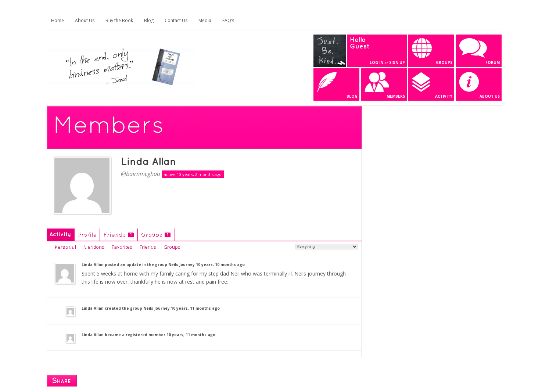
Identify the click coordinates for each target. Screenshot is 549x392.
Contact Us (176, 20)
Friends (118, 235)
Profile (87, 235)
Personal (65, 247)
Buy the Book (119, 20)
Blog (149, 20)
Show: (288, 246)
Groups (155, 235)
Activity (60, 235)
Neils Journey (182, 265)
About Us (85, 20)
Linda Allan (148, 162)
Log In (376, 62)
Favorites (122, 247)
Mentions (94, 247)
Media (205, 20)
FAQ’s (228, 20)
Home (58, 20)
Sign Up (397, 62)
